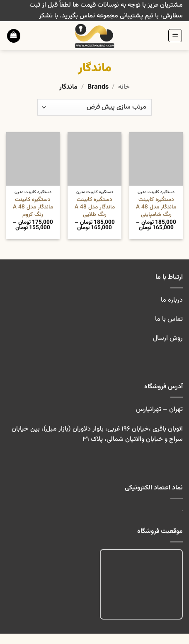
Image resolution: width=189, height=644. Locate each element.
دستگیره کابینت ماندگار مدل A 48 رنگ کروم (33, 207)
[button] (175, 36)
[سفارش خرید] (94, 107)
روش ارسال (168, 338)
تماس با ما (168, 319)
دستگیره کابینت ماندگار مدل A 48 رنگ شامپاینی (156, 207)
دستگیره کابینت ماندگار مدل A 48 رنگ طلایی (95, 207)
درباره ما (172, 300)
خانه (124, 87)
